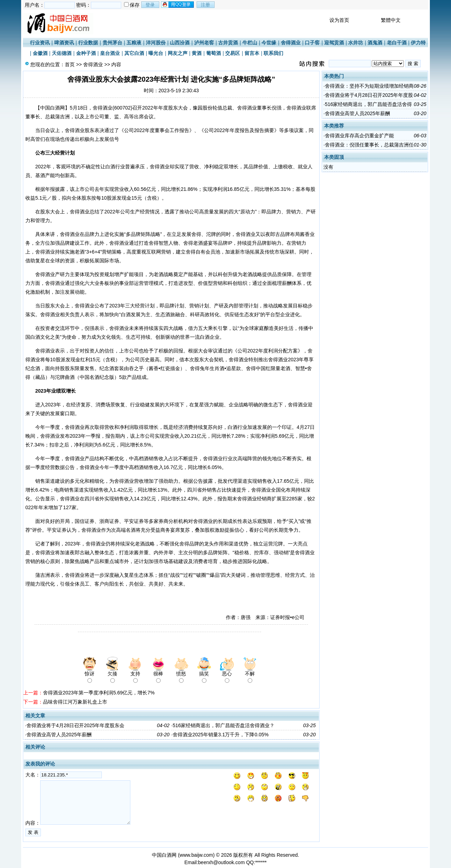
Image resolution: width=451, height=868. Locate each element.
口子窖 (312, 43)
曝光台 (156, 53)
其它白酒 (134, 53)
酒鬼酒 (375, 43)
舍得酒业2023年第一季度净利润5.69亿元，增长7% (99, 693)
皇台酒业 (110, 53)
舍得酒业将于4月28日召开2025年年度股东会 (76, 725)
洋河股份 (156, 43)
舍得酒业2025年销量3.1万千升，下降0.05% (221, 735)
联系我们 (273, 53)
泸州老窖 (204, 43)
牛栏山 (250, 43)
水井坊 (356, 43)
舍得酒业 (291, 43)
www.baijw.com (196, 855)
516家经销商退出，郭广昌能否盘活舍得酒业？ (224, 725)
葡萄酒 (214, 53)
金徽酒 (40, 53)
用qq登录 (178, 5)
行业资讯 (40, 43)
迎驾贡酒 (334, 43)
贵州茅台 (112, 43)
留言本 (252, 53)
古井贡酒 (228, 43)
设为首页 (339, 20)
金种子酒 (86, 53)
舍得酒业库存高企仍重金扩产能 (359, 136)
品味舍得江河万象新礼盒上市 (75, 702)
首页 (70, 64)
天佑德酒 (62, 53)
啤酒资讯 (64, 43)
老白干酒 (397, 43)
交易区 (233, 53)
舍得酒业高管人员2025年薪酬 (59, 735)
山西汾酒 (180, 43)
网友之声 (178, 53)
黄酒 (197, 53)
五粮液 (134, 43)
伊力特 (418, 43)
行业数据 (88, 43)
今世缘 (269, 43)
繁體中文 (391, 20)
